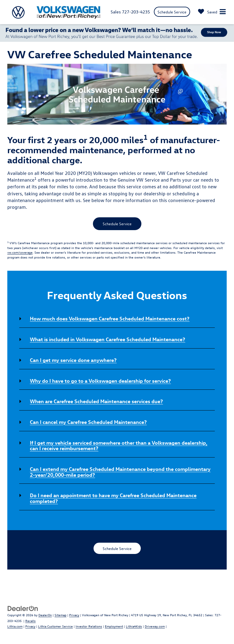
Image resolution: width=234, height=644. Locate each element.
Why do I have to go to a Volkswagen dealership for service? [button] (100, 381)
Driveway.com (155, 626)
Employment (114, 626)
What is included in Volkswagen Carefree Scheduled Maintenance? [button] (108, 339)
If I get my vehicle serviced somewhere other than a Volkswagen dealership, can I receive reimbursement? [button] (119, 445)
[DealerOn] (23, 608)
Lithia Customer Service (55, 626)
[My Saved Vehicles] (208, 12)
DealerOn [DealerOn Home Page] (45, 615)
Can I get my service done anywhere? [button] (73, 360)
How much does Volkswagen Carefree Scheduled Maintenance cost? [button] (110, 318)
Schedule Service (172, 12)
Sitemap (60, 615)
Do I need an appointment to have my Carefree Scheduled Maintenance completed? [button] (113, 498)
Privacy (74, 615)
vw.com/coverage (20, 252)
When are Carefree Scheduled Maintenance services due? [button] (96, 401)
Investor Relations (89, 626)
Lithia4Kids (134, 626)
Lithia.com (15, 626)
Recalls (30, 621)
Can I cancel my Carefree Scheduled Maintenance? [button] (88, 422)
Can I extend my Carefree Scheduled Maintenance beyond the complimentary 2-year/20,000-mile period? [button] (120, 472)
